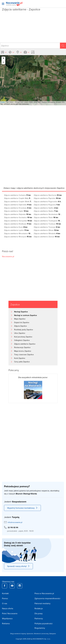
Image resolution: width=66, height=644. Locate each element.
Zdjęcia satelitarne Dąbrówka (18, 205)
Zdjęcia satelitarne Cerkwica (17, 195)
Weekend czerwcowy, (42, 634)
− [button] (3, 62)
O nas (5, 603)
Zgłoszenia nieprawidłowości (47, 598)
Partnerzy (39, 618)
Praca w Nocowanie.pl (44, 593)
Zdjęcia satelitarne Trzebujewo (48, 221)
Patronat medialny (42, 603)
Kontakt (5, 593)
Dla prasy (39, 613)
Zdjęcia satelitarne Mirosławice (18, 233)
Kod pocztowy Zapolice (23, 337)
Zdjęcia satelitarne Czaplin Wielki (18, 202)
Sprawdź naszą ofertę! (18, 566)
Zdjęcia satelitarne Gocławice (18, 217)
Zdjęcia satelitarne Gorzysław (18, 221)
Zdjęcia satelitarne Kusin (16, 227)
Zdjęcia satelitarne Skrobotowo (48, 214)
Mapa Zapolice (20, 319)
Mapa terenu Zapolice (23, 351)
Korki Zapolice (20, 358)
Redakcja (39, 608)
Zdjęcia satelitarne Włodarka (47, 233)
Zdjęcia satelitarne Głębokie (18, 214)
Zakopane (53, 634)
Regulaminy (40, 628)
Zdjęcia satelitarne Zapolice (25, 344)
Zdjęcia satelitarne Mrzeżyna (18, 237)
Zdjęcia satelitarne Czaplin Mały (18, 198)
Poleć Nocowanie (10, 613)
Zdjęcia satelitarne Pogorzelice (48, 202)
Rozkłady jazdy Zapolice (24, 330)
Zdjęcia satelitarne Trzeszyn (47, 227)
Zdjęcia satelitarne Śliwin (46, 217)
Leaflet (3, 102)
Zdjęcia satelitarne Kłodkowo (18, 224)
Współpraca (7, 618)
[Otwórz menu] (3, 4)
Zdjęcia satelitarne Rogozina (47, 205)
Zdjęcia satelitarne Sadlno (46, 208)
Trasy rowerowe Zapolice (24, 355)
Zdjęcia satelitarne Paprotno (47, 198)
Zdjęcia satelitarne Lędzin (16, 230)
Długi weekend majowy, (18, 634)
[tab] (34, 188)
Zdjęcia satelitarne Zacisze (47, 237)
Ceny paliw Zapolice (22, 362)
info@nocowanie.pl (15, 522)
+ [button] (3, 59)
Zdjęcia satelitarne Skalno (46, 211)
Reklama (6, 623)
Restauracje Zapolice (22, 347)
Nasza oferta (8, 608)
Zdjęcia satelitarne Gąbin (16, 211)
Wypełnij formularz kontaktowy (22, 508)
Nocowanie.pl (8, 256)
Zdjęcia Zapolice (20, 326)
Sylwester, (30, 634)
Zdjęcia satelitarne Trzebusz (47, 224)
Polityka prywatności (44, 623)
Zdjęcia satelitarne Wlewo (46, 230)
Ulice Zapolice (20, 333)
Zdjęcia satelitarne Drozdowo (18, 208)
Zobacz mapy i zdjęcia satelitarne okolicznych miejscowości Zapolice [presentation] (34, 188)
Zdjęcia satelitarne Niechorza (48, 195)
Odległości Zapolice (22, 340)
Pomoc (5, 598)
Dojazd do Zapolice (22, 322)
